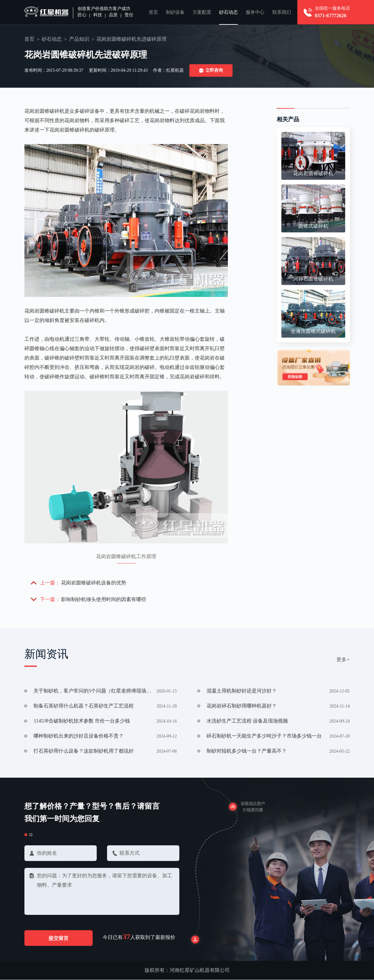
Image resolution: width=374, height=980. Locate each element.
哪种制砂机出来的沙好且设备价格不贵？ (79, 736)
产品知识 (79, 39)
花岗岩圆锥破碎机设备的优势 (94, 583)
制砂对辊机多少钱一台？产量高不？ (247, 751)
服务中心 (255, 12)
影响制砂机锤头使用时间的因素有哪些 (104, 599)
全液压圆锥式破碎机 (313, 331)
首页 (153, 12)
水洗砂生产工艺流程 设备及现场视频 (247, 721)
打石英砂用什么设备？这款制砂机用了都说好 (84, 751)
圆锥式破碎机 (313, 226)
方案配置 (202, 12)
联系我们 (282, 12)
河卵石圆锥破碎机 (313, 279)
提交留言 (59, 938)
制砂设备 (175, 12)
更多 (343, 659)
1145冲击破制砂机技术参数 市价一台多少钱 (82, 721)
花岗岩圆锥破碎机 (313, 173)
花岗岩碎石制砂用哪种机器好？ (242, 706)
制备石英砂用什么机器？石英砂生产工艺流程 (84, 706)
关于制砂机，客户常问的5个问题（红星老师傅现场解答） (93, 691)
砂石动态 (228, 12)
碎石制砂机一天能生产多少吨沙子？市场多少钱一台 (264, 736)
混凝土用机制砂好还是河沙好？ (242, 691)
